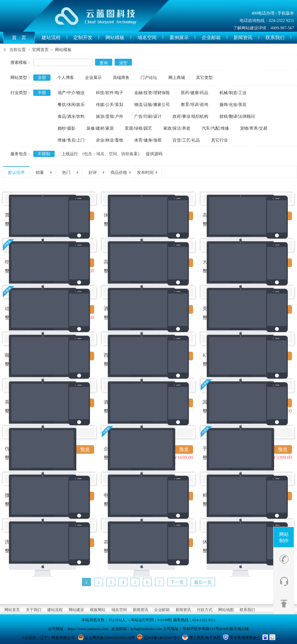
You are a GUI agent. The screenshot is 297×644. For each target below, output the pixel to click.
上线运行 (70, 154)
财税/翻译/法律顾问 (237, 116)
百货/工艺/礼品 (186, 140)
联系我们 (278, 38)
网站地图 (226, 610)
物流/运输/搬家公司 (152, 105)
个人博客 (66, 78)
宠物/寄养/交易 (254, 128)
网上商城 (177, 78)
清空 (123, 63)
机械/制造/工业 (233, 93)
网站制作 (284, 537)
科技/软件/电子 (110, 93)
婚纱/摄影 (67, 128)
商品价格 (121, 173)
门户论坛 (149, 78)
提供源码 (154, 154)
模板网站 (98, 610)
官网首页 (40, 50)
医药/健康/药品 (195, 93)
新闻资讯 (246, 38)
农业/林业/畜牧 (110, 140)
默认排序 (16, 173)
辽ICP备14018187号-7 (162, 638)
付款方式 (205, 610)
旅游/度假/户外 (110, 116)
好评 (97, 173)
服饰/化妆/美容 (233, 105)
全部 (42, 78)
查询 (104, 63)
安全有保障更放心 (245, 638)
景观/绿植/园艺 (138, 128)
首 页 (23, 38)
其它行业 (219, 140)
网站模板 (118, 38)
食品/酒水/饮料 (71, 116)
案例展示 (182, 38)
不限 (42, 93)
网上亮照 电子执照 (205, 638)
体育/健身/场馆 (148, 140)
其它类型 (204, 78)
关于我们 (34, 610)
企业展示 (93, 78)
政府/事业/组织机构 (190, 116)
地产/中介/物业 (71, 93)
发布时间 (147, 173)
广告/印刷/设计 (148, 116)
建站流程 (54, 38)
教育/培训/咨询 (195, 105)
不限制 (44, 154)
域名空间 (150, 38)
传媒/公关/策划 (110, 105)
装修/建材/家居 (100, 128)
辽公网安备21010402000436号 (110, 638)
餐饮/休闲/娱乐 (71, 105)
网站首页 (12, 610)
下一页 (177, 582)
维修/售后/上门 (71, 140)
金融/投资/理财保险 (152, 93)
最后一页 (203, 582)
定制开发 (86, 38)
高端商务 (121, 78)
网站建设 (76, 610)
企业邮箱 (214, 38)
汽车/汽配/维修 (215, 128)
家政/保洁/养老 (177, 128)
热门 (70, 173)
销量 (44, 173)
